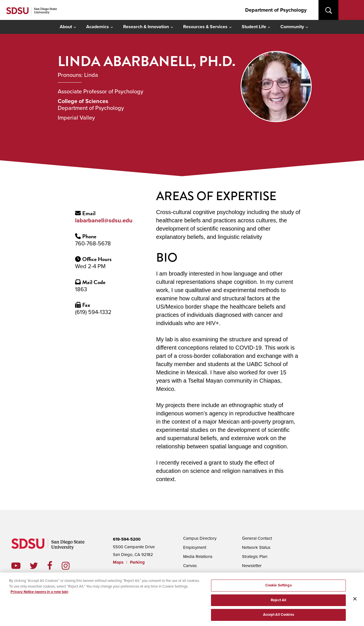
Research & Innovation (146, 27)
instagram (70, 566)
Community (292, 27)
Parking (137, 562)
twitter (38, 566)
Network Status (256, 547)
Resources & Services (205, 27)
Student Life (254, 27)
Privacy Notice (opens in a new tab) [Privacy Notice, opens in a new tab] (39, 593)
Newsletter (252, 566)
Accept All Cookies (279, 616)
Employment (195, 547)
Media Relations (198, 557)
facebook (54, 566)
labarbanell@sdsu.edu (104, 221)
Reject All (278, 602)
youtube (16, 566)
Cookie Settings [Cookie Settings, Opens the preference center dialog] (279, 587)
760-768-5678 (93, 244)
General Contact (257, 538)
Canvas (190, 566)
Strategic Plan (255, 557)
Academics (98, 27)
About (66, 27)
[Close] (355, 600)
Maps (118, 562)
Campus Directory (200, 538)
